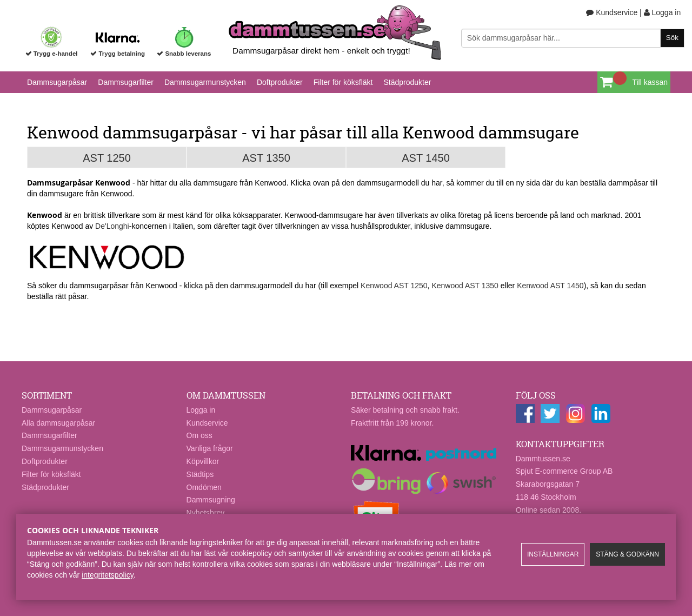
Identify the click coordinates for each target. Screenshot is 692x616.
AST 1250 (107, 158)
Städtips (200, 474)
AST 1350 (266, 158)
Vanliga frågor (210, 448)
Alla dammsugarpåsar (58, 423)
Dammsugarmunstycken (205, 82)
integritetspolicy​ (107, 575)
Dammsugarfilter (126, 82)
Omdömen (204, 487)
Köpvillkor (203, 461)
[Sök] (573, 38)
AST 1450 (426, 158)
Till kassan (650, 82)
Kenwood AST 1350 (465, 286)
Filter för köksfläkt (343, 82)
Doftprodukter (280, 82)
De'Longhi (112, 226)
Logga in (663, 12)
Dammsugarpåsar (57, 82)
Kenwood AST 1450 (550, 286)
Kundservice (612, 12)
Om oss (199, 435)
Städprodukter (407, 82)
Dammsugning (211, 500)
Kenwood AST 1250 (394, 286)
